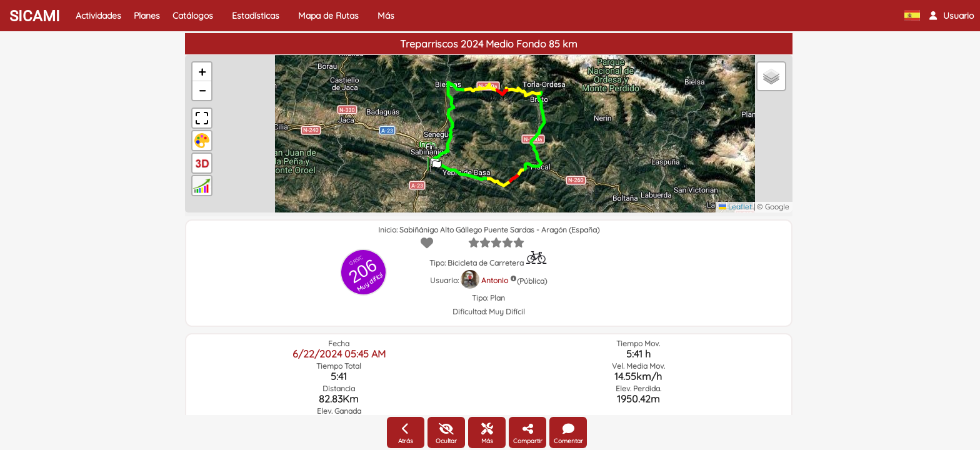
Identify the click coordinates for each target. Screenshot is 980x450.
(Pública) (532, 281)
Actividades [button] (98, 16)
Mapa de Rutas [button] (328, 16)
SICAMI (35, 16)
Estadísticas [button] (256, 16)
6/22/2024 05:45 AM (339, 354)
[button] (952, 16)
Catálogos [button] (193, 16)
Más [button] (386, 16)
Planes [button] (147, 16)
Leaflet (735, 207)
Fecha (339, 343)
